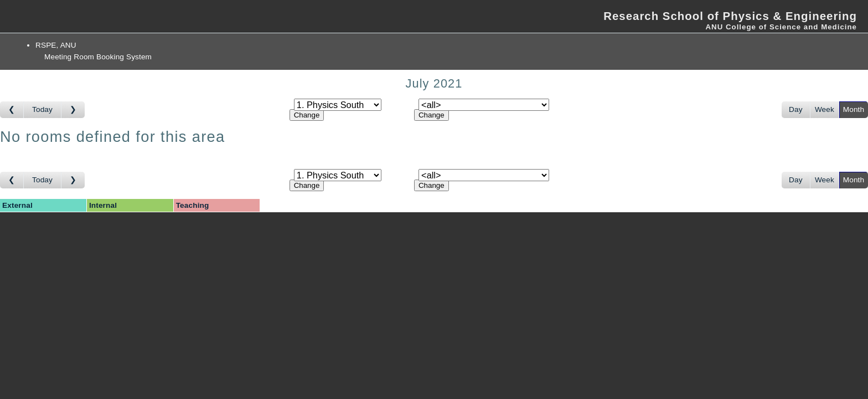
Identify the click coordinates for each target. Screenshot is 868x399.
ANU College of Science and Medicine (781, 27)
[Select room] (484, 105)
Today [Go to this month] (42, 109)
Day (796, 109)
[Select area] (338, 105)
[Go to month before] (12, 110)
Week (825, 109)
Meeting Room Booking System (98, 57)
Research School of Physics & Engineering (730, 16)
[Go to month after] (73, 110)
